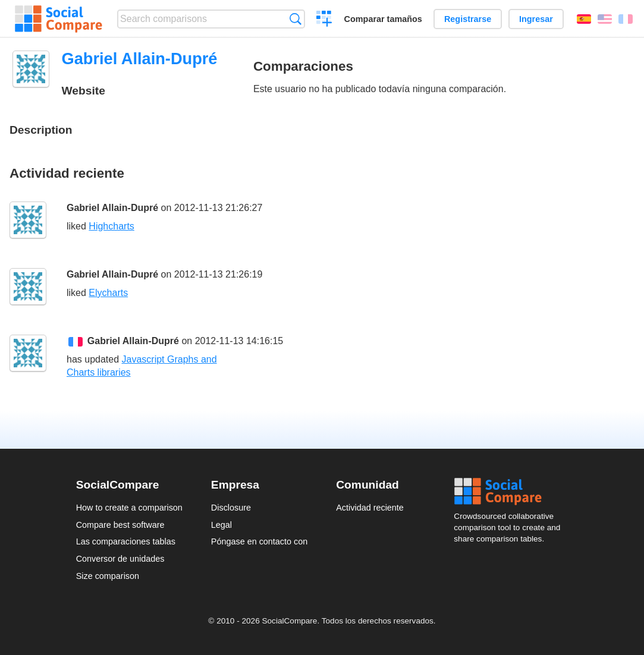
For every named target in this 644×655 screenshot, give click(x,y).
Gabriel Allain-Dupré (112, 208)
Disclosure (231, 508)
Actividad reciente (370, 508)
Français (626, 19)
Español (584, 19)
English (605, 19)
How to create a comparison (129, 508)
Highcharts (111, 226)
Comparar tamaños (383, 19)
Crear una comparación (324, 20)
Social (511, 492)
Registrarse (468, 19)
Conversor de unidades (120, 559)
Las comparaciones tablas (126, 541)
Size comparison (108, 576)
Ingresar (536, 19)
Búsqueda (295, 19)
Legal (222, 525)
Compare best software (120, 525)
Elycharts (108, 293)
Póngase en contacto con (259, 541)
